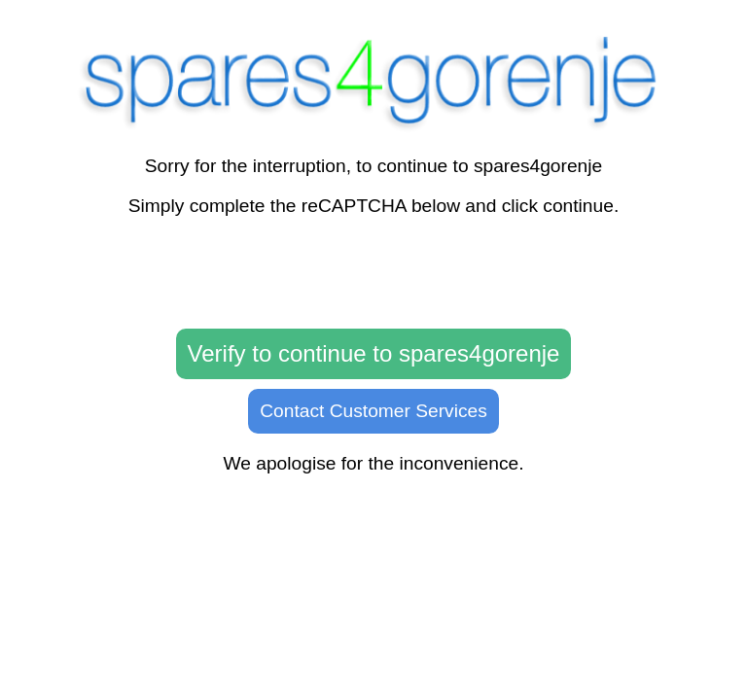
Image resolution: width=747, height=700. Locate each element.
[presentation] (373, 273)
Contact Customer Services (373, 411)
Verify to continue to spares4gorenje (374, 353)
